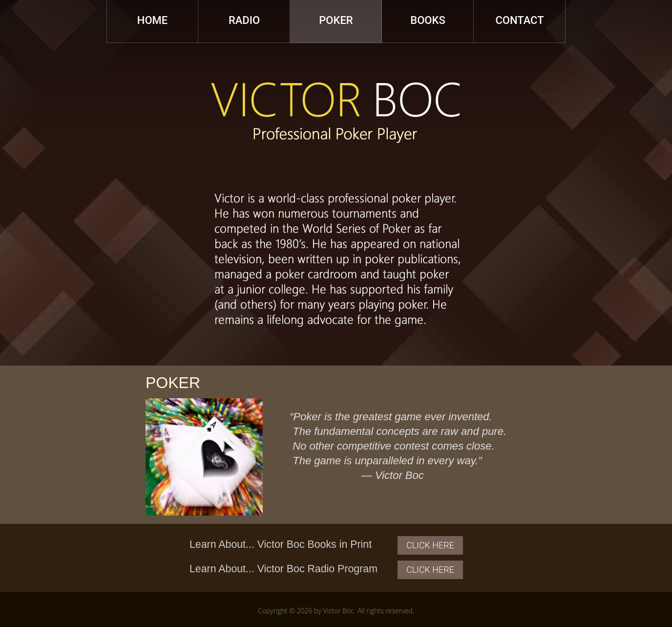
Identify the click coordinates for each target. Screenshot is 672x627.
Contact (519, 20)
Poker (336, 20)
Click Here (430, 545)
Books (428, 20)
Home (152, 20)
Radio (244, 20)
